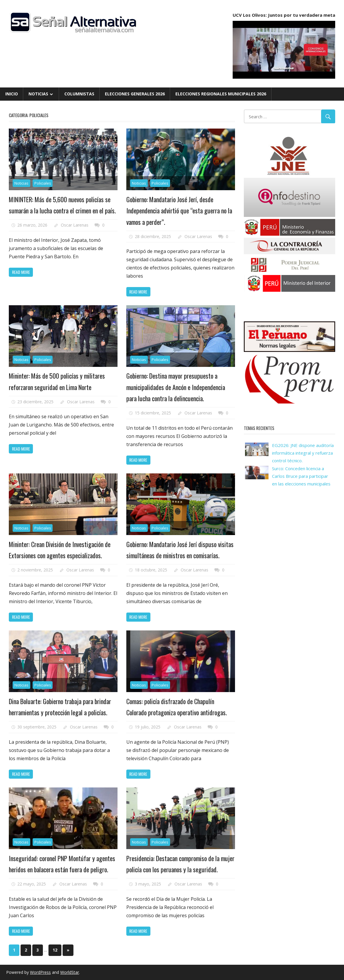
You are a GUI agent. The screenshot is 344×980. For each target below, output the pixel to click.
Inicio (12, 94)
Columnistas (79, 94)
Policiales (43, 183)
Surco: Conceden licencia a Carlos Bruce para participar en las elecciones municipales (301, 476)
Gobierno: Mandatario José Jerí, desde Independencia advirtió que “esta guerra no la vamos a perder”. (179, 211)
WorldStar (70, 972)
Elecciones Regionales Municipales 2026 (221, 94)
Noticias (38, 94)
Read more (21, 272)
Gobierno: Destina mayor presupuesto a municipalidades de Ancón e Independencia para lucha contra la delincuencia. (176, 387)
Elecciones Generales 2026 (135, 94)
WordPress (40, 972)
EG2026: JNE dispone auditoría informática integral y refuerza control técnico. (303, 453)
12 (55, 950)
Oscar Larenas (75, 225)
